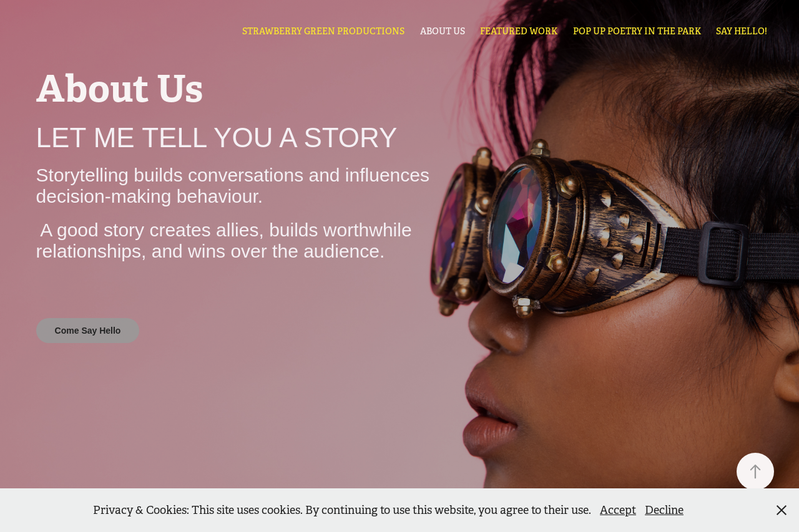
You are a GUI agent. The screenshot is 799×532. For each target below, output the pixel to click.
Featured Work (519, 31)
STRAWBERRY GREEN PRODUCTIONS (323, 31)
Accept (618, 510)
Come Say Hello (88, 331)
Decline (664, 510)
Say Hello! (742, 31)
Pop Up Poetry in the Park (637, 31)
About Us (443, 31)
